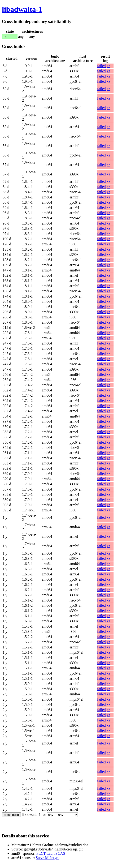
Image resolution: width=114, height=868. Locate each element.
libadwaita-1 (22, 9)
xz (108, 66)
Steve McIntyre (47, 858)
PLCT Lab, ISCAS (51, 853)
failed (101, 66)
